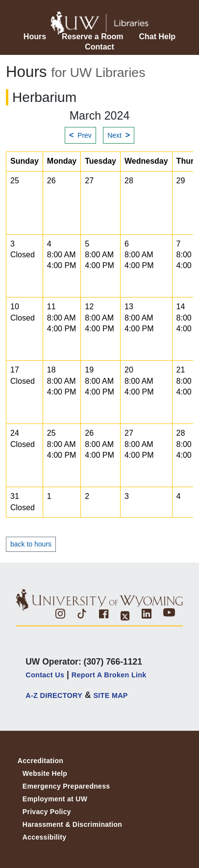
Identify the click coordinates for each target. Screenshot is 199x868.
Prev (80, 135)
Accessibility (45, 837)
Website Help (45, 773)
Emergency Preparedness (66, 786)
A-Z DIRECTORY (54, 695)
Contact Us (45, 675)
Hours (35, 37)
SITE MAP (110, 695)
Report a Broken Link (109, 675)
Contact (99, 47)
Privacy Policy (47, 812)
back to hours (31, 544)
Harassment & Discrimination (72, 824)
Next (119, 135)
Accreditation (40, 761)
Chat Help (157, 37)
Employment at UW (55, 799)
